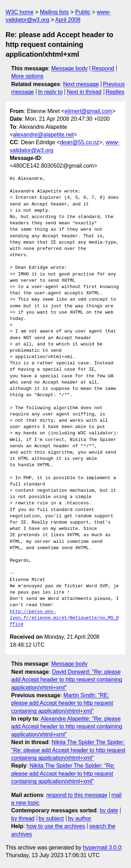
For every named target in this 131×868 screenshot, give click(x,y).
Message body (70, 68)
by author (79, 818)
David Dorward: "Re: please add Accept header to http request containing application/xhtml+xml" (67, 680)
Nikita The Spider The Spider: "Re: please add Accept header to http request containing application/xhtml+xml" (68, 750)
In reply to (50, 92)
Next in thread (84, 92)
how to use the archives (56, 826)
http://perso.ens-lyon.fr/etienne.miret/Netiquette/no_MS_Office (64, 618)
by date (109, 810)
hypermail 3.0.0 (102, 848)
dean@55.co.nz (80, 142)
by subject (51, 818)
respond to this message (77, 795)
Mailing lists (54, 12)
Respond (103, 68)
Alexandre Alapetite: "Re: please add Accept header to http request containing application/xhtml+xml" (67, 727)
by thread (23, 818)
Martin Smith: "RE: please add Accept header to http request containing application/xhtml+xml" (62, 703)
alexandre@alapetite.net (43, 135)
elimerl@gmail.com (88, 111)
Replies (115, 92)
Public (83, 12)
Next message (81, 84)
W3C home (20, 12)
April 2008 (68, 20)
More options (27, 76)
